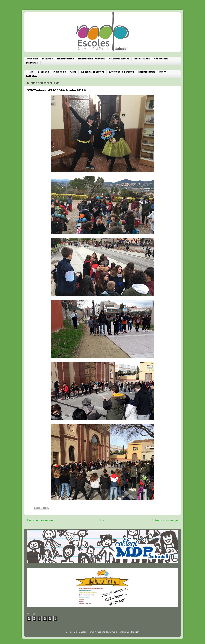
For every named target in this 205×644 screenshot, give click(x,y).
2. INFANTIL (43, 72)
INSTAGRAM (32, 63)
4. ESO (73, 72)
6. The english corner (121, 72)
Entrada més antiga (165, 520)
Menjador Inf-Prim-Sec (92, 59)
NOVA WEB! (32, 59)
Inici (103, 520)
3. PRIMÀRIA (60, 72)
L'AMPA (163, 72)
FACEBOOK (47, 59)
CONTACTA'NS (161, 59)
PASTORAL (31, 76)
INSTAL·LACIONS (142, 59)
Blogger (135, 632)
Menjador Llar (66, 59)
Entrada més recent (40, 520)
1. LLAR (30, 72)
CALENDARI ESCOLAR (119, 59)
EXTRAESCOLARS (147, 72)
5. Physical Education (93, 72)
